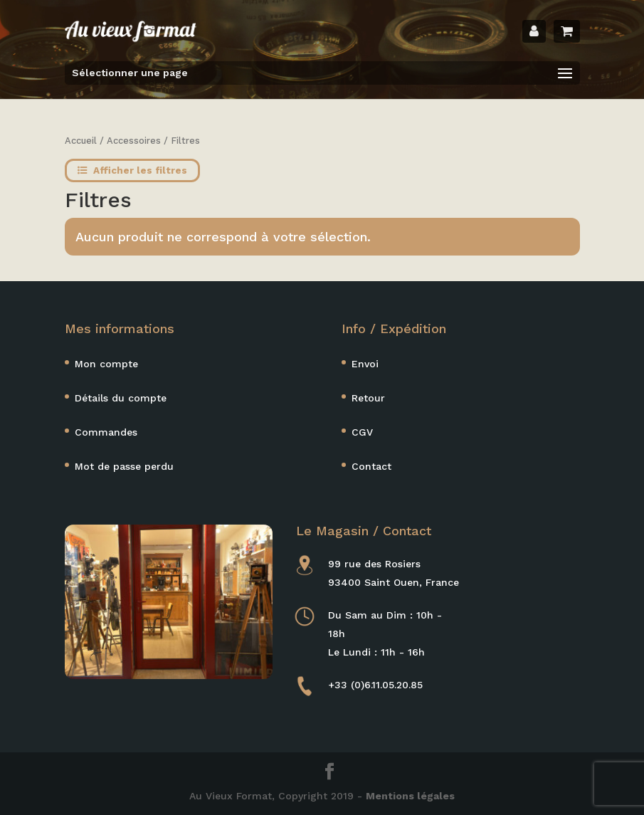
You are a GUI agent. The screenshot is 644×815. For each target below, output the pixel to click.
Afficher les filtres (132, 170)
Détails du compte (121, 398)
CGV (362, 432)
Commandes (106, 432)
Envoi (365, 364)
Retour (368, 398)
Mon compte (106, 364)
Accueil (81, 141)
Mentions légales (410, 796)
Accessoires (134, 141)
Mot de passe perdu (124, 466)
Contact (371, 466)
